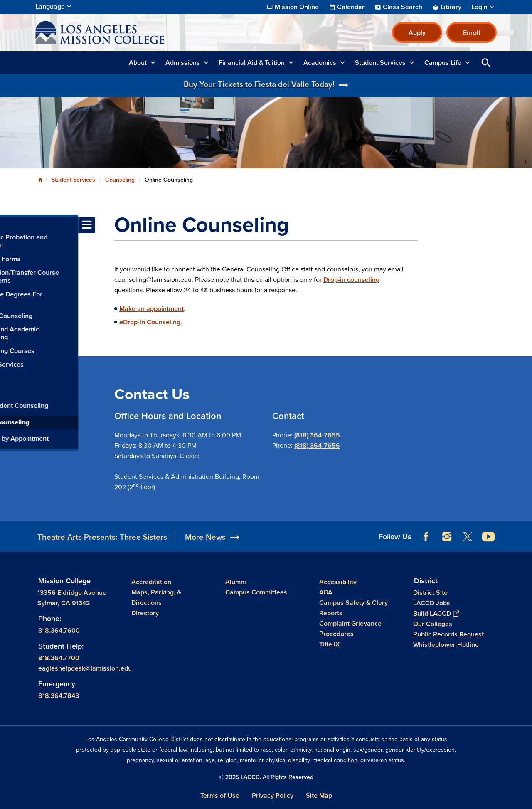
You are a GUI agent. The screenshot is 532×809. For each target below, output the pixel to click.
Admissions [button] (183, 63)
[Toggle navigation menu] (8, 225)
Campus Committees (256, 592)
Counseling (120, 180)
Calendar (351, 7)
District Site (430, 593)
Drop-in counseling (351, 280)
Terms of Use (220, 795)
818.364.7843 (59, 695)
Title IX (330, 644)
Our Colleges (433, 624)
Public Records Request (448, 634)
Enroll (472, 33)
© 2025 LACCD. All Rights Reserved (266, 777)
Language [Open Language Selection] (50, 6)
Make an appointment (151, 309)
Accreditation (151, 582)
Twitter (468, 537)
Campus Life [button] (443, 63)
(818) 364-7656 (317, 445)
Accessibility (338, 582)
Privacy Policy (273, 795)
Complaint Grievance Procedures (350, 629)
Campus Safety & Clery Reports (353, 608)
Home (40, 180)
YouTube (488, 537)
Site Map (319, 795)
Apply (417, 33)
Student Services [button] (380, 63)
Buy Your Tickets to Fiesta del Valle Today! (259, 84)
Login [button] (479, 7)
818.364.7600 (59, 630)
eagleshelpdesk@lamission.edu (85, 668)
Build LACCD (436, 613)
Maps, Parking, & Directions (156, 597)
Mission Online (297, 7)
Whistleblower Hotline (446, 645)
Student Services (73, 180)
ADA (326, 592)
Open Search (486, 63)
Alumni (236, 582)
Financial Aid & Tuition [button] (252, 63)
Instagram (447, 537)
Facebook (426, 537)
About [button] (138, 63)
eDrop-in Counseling (150, 322)
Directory (145, 613)
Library (451, 7)
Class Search (403, 7)
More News (205, 537)
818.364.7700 (59, 658)
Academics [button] (320, 63)
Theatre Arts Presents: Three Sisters (102, 537)
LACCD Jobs (432, 603)
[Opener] (524, 534)
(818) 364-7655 (317, 435)
